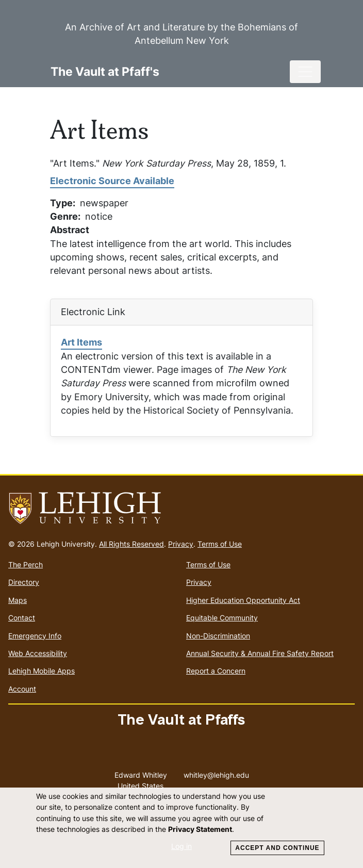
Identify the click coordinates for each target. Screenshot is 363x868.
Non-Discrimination (218, 636)
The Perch (26, 564)
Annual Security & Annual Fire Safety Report (260, 653)
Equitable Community (222, 618)
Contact (22, 618)
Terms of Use (220, 544)
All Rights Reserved (131, 544)
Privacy (181, 544)
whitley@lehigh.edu (216, 773)
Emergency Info (35, 636)
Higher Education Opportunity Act (243, 600)
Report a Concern (216, 671)
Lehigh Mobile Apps (42, 671)
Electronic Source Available (112, 181)
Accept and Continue (277, 848)
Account (22, 689)
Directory (24, 582)
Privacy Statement (200, 829)
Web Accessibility (38, 653)
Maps (18, 600)
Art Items (81, 342)
